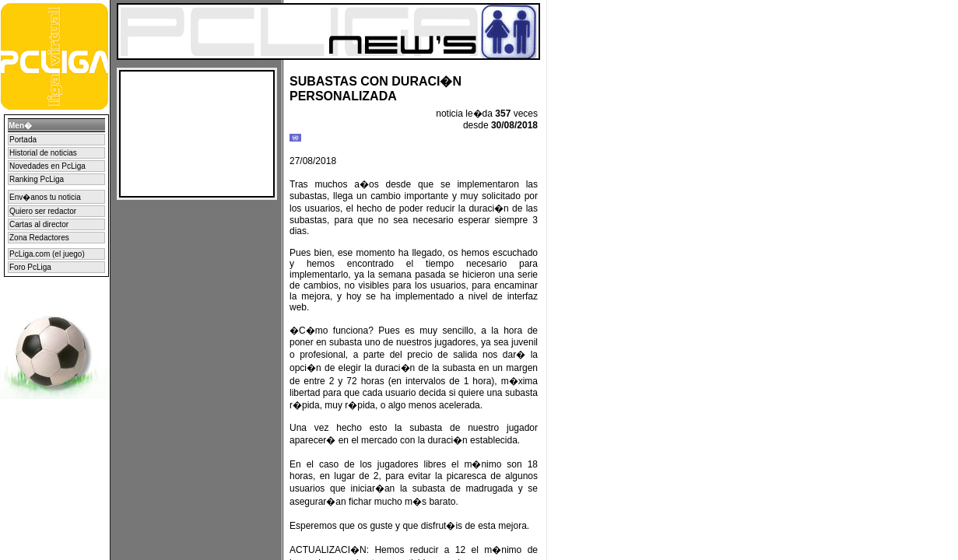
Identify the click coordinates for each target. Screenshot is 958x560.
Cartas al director (39, 224)
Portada (23, 140)
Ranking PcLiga (37, 179)
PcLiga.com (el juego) (47, 254)
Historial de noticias (43, 153)
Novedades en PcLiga (47, 166)
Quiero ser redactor (43, 211)
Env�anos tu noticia (45, 197)
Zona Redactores (39, 238)
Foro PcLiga (30, 267)
